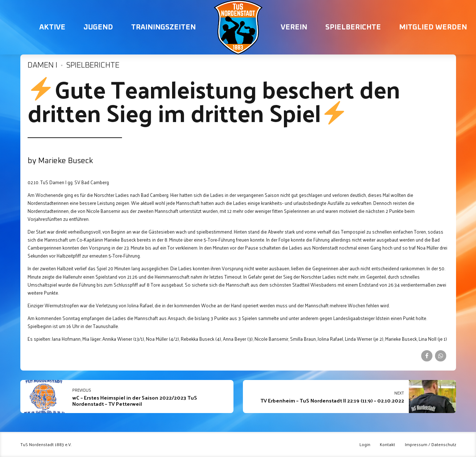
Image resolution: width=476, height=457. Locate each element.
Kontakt (387, 444)
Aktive (52, 27)
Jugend (98, 27)
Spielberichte (353, 27)
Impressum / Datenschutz (430, 444)
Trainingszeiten (163, 27)
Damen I (42, 65)
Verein (294, 27)
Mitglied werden (433, 27)
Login (365, 444)
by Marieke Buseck (60, 161)
